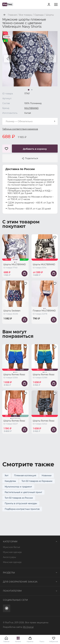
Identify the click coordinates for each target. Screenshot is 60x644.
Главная (6, 642)
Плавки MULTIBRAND (44, 311)
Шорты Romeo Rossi (14, 375)
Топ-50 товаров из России (19, 498)
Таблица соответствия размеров (20, 129)
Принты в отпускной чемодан (21, 503)
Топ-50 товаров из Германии (37, 481)
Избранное (54, 639)
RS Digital (28, 627)
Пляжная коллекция (25, 475)
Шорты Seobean (12, 311)
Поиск (42, 642)
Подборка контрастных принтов (22, 509)
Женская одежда (12, 562)
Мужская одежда (12, 552)
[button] (7, 59)
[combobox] (30, 121)
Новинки (47, 475)
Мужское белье (12, 547)
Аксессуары (9, 557)
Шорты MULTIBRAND (15, 264)
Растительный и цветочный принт (23, 492)
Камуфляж (10, 481)
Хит (7, 475)
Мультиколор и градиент (18, 487)
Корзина (30, 639)
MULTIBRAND (31, 108)
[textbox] (30, 121)
